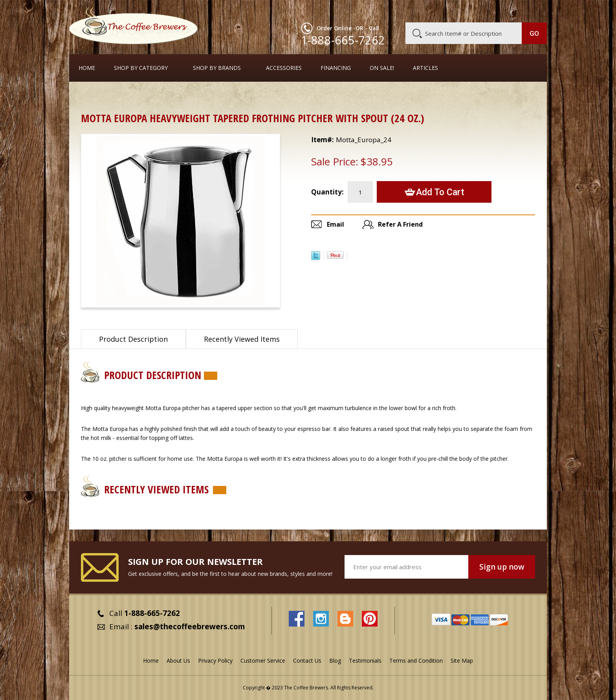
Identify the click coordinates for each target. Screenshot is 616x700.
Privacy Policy (215, 661)
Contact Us (307, 661)
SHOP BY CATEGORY (141, 68)
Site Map (462, 661)
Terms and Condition (416, 661)
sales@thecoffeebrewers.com (190, 627)
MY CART (532, 10)
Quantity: (327, 192)
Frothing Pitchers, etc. (187, 96)
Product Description (133, 339)
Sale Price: (335, 161)
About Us (403, 11)
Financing (336, 68)
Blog (480, 11)
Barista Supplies (128, 96)
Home (87, 68)
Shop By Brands (217, 68)
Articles (425, 68)
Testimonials (365, 661)
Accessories (284, 68)
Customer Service (445, 11)
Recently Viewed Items (242, 339)
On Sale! (382, 68)
